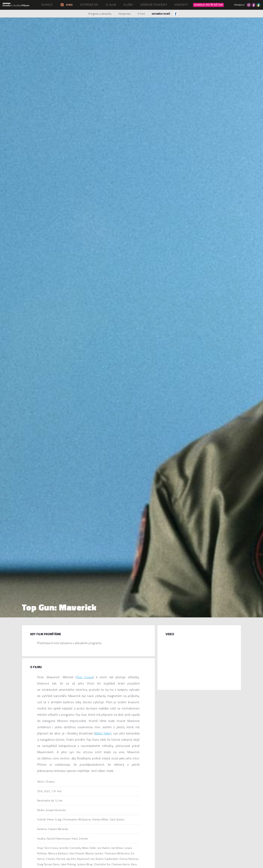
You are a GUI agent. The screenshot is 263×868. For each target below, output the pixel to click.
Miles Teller (103, 733)
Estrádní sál (90, 5)
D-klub (111, 5)
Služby (128, 5)
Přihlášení (239, 5)
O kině (141, 14)
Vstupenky (125, 14)
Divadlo (47, 5)
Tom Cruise (85, 677)
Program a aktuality (100, 14)
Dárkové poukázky (154, 5)
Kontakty (181, 5)
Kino (66, 5)
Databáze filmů (161, 14)
